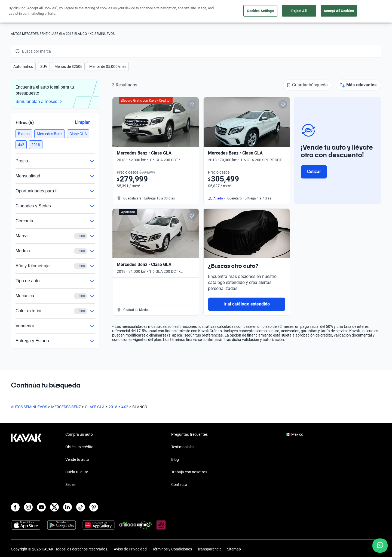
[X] (54, 507)
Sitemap (234, 549)
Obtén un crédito (124, 12)
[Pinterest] (94, 507)
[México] (295, 12)
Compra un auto (164, 12)
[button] (23, 66)
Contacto (179, 485)
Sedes (70, 485)
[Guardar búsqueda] (307, 85)
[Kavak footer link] (26, 460)
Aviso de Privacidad (130, 549)
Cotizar (314, 172)
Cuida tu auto (236, 12)
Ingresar (369, 11)
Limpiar (82, 122)
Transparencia (209, 549)
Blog (175, 459)
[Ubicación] (320, 11)
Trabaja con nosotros (189, 472)
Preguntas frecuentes (189, 434)
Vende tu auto (201, 12)
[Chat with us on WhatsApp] (380, 546)
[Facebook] (15, 507)
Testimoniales (183, 447)
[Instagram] (28, 507)
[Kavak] (26, 11)
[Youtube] (41, 507)
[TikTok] (81, 507)
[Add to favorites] (192, 104)
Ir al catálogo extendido (247, 304)
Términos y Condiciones (172, 549)
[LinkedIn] (68, 507)
